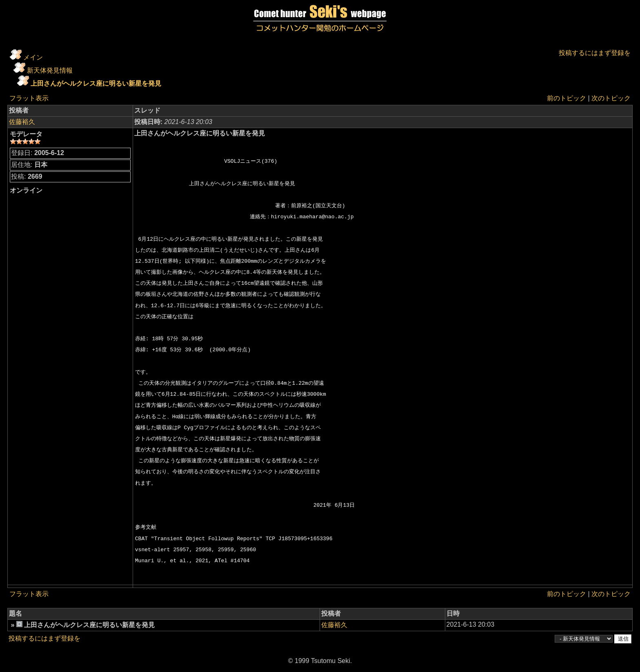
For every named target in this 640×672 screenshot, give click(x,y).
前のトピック (567, 98)
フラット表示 (29, 98)
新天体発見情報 (50, 70)
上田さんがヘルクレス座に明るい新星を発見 (96, 83)
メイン (33, 57)
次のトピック (611, 98)
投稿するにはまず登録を (595, 53)
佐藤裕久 (22, 122)
